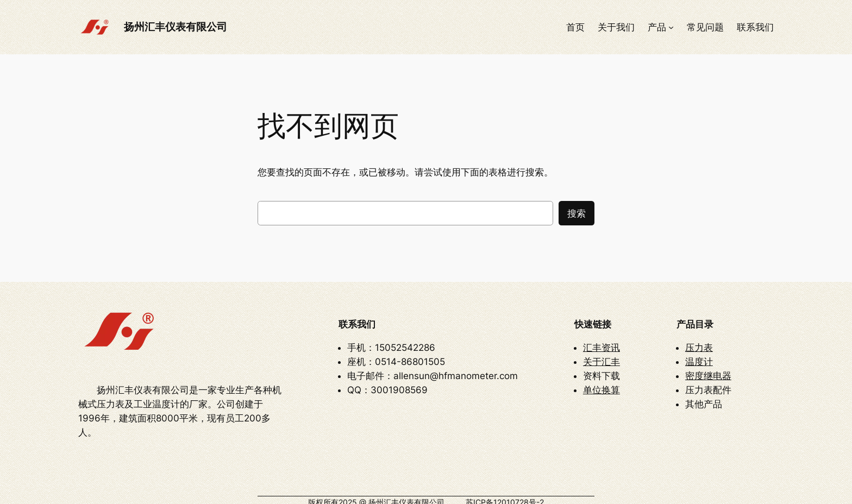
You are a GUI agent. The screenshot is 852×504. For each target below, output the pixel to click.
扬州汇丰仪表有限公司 (176, 27)
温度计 (699, 355)
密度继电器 (708, 369)
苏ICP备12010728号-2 (505, 489)
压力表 (699, 341)
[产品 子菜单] (671, 27)
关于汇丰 (602, 355)
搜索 (577, 213)
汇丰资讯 (602, 341)
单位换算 (602, 383)
